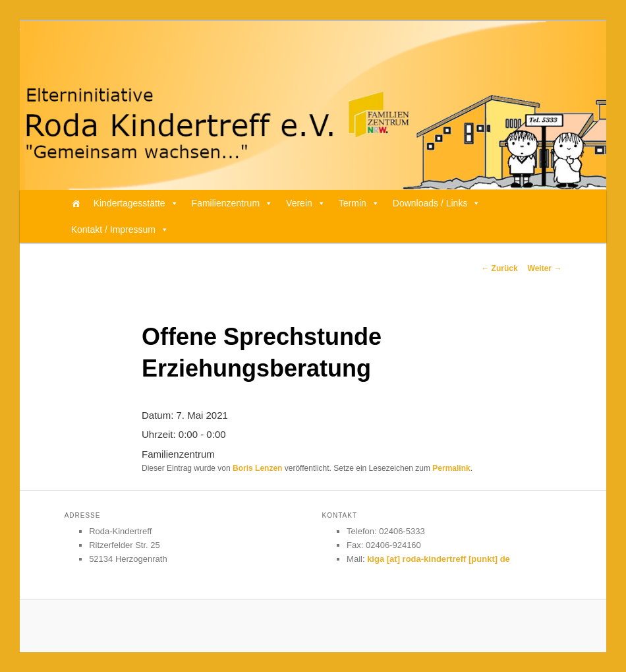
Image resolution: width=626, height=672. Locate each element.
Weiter (545, 268)
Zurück (499, 268)
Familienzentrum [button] (232, 203)
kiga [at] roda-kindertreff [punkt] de (439, 559)
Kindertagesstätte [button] (136, 203)
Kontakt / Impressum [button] (120, 229)
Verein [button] (306, 203)
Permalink (451, 468)
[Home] (76, 203)
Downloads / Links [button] (437, 203)
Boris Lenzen (257, 468)
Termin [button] (359, 203)
